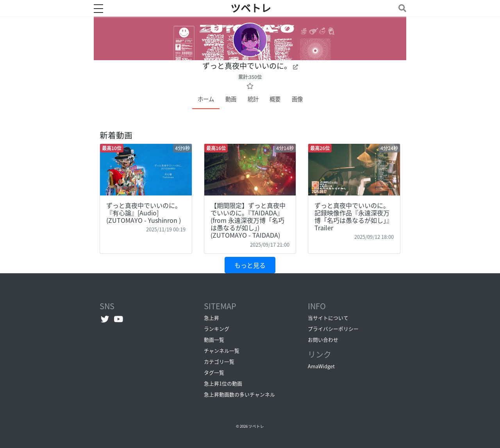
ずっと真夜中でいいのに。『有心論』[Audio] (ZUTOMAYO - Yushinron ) (144, 213)
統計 (253, 99)
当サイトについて (328, 318)
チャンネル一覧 (222, 350)
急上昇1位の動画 (223, 383)
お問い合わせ (323, 340)
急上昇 (212, 318)
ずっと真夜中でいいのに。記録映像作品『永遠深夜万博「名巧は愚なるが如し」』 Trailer (354, 217)
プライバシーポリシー (333, 329)
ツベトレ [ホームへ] (251, 8)
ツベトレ (256, 426)
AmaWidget (321, 366)
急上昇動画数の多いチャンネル (239, 394)
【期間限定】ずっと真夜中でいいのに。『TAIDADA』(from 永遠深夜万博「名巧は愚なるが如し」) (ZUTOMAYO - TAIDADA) (248, 220)
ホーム (206, 99)
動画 (231, 99)
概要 (275, 99)
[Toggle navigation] (401, 8)
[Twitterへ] (105, 319)
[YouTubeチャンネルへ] (119, 319)
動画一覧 (214, 340)
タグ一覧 (214, 372)
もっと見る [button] (250, 265)
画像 (297, 99)
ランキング (217, 329)
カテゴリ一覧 (219, 361)
